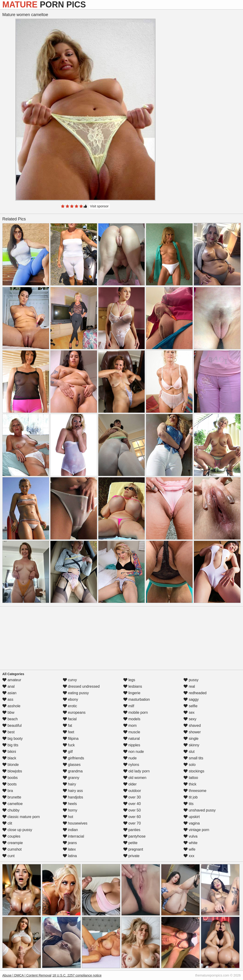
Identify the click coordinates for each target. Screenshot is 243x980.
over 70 (132, 823)
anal (8, 686)
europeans (74, 712)
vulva (190, 836)
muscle (132, 732)
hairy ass (73, 791)
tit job (191, 797)
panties (132, 830)
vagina (192, 823)
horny (70, 810)
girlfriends (73, 758)
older (130, 784)
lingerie (132, 693)
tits (188, 804)
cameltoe (12, 804)
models (132, 719)
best (8, 732)
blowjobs (12, 771)
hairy (69, 784)
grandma (73, 771)
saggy (191, 699)
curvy (70, 680)
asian (9, 693)
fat (67, 726)
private (131, 856)
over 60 (132, 817)
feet (68, 732)
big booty (12, 739)
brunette (12, 797)
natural (131, 739)
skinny (191, 745)
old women (135, 778)
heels (70, 804)
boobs (10, 778)
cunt (8, 856)
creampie (13, 843)
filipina (71, 739)
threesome (195, 791)
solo (190, 765)
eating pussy (76, 693)
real (189, 686)
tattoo (191, 778)
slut (189, 752)
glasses (72, 765)
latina (70, 856)
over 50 (132, 810)
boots (10, 784)
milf (129, 706)
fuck (69, 745)
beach (10, 719)
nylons (131, 765)
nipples (132, 745)
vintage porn (196, 830)
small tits (193, 758)
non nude (134, 752)
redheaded (195, 693)
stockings (194, 771)
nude (130, 758)
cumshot (12, 849)
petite (130, 843)
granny (71, 778)
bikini (9, 752)
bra (8, 791)
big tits (10, 745)
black (9, 758)
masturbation (137, 699)
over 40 (132, 804)
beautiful (12, 726)
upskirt (192, 817)
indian (70, 830)
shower (192, 732)
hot (68, 817)
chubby (11, 810)
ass (8, 699)
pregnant (133, 849)
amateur (12, 680)
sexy (190, 719)
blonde (11, 765)
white (190, 843)
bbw (8, 712)
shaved (192, 726)
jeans (70, 843)
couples (11, 836)
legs (129, 680)
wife (189, 849)
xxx (189, 856)
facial (70, 719)
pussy (191, 680)
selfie (190, 706)
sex (189, 712)
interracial (73, 836)
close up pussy (17, 830)
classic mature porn (21, 817)
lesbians (133, 686)
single (191, 739)
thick (190, 784)
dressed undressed (81, 686)
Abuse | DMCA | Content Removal (27, 975)
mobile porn (136, 712)
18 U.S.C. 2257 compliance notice (77, 975)
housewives (75, 823)
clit (7, 823)
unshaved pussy (200, 810)
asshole (11, 706)
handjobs (73, 797)
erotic (70, 706)
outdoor (132, 791)
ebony (70, 699)
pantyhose (134, 836)
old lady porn (136, 771)
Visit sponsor (99, 206)
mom (130, 726)
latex (69, 849)
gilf (68, 752)
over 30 (132, 797)
